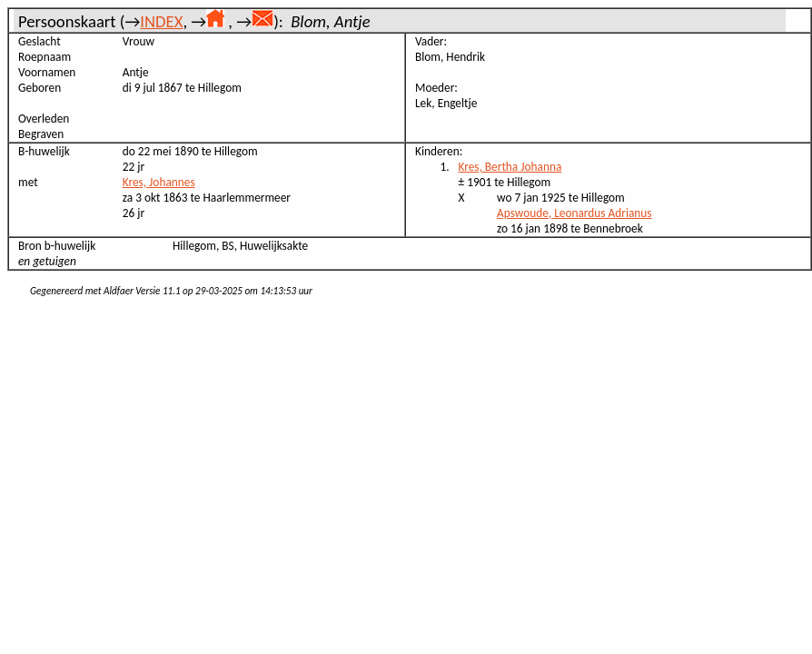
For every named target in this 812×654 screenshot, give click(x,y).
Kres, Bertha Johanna (510, 167)
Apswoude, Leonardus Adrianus (574, 213)
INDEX (161, 21)
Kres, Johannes (159, 182)
